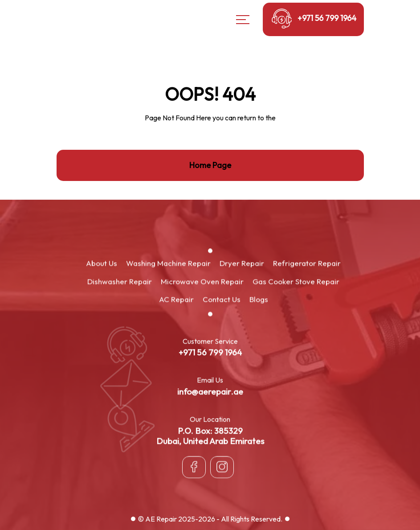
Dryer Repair (242, 264)
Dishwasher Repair (120, 281)
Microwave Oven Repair (202, 281)
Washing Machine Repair (168, 264)
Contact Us (222, 300)
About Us (102, 264)
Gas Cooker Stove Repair (296, 281)
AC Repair (176, 300)
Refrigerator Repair (307, 264)
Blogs (259, 300)
